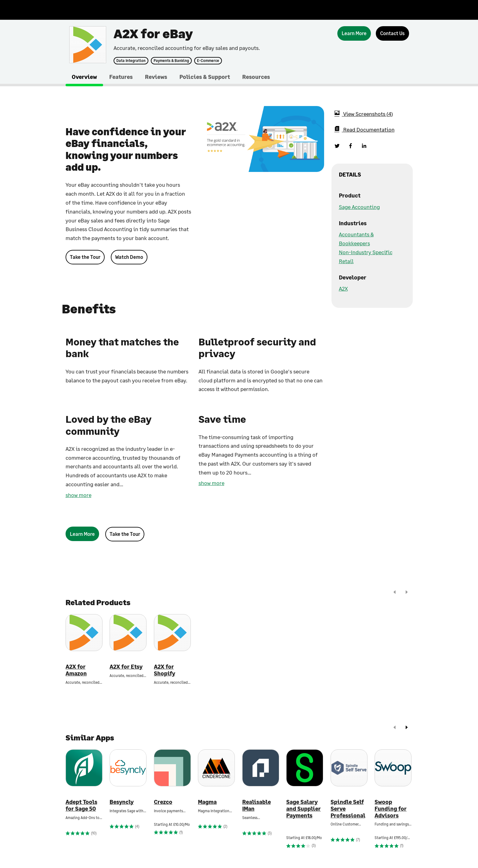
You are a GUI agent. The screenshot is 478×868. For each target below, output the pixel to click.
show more (78, 495)
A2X (343, 288)
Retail (346, 261)
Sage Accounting (359, 207)
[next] (407, 593)
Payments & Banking (171, 61)
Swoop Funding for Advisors (391, 809)
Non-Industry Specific (366, 252)
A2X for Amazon (76, 670)
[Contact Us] (392, 33)
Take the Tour (85, 257)
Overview (84, 77)
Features (121, 77)
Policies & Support (205, 77)
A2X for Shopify (165, 670)
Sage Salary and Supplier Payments (303, 809)
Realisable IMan (257, 805)
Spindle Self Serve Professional (348, 809)
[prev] (395, 593)
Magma (207, 802)
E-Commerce (208, 61)
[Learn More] (354, 33)
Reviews (156, 77)
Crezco (163, 802)
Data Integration (131, 61)
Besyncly (122, 802)
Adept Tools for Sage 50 (81, 805)
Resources (256, 77)
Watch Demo (129, 257)
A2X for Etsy (126, 667)
